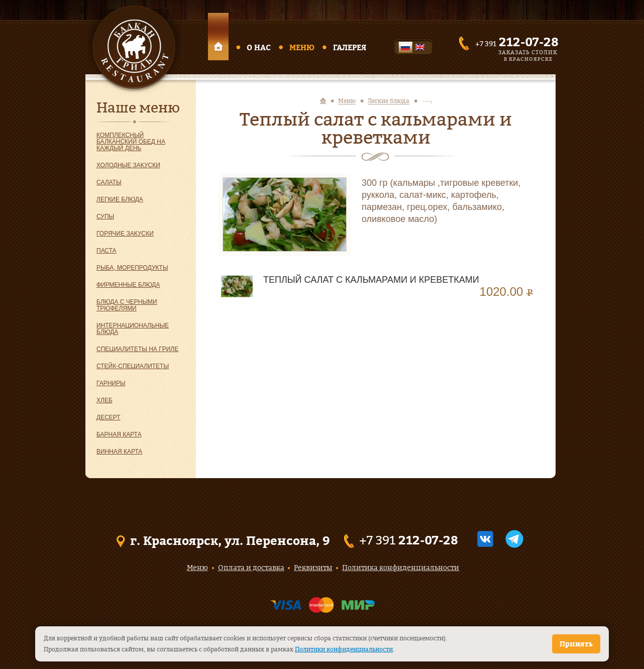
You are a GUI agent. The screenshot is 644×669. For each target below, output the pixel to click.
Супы (105, 216)
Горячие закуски (125, 234)
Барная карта (119, 434)
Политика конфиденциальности (401, 567)
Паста (106, 251)
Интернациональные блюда (133, 329)
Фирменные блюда (128, 285)
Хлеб (104, 400)
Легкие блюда (120, 199)
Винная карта (119, 452)
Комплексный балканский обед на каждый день (131, 142)
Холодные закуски (128, 165)
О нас (259, 47)
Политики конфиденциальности (344, 649)
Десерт (109, 417)
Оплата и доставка (251, 567)
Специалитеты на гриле (137, 349)
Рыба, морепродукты (132, 268)
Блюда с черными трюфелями (127, 305)
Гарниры (111, 383)
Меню (302, 47)
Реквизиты (313, 567)
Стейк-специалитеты (133, 366)
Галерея (350, 47)
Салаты (109, 182)
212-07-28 (529, 42)
